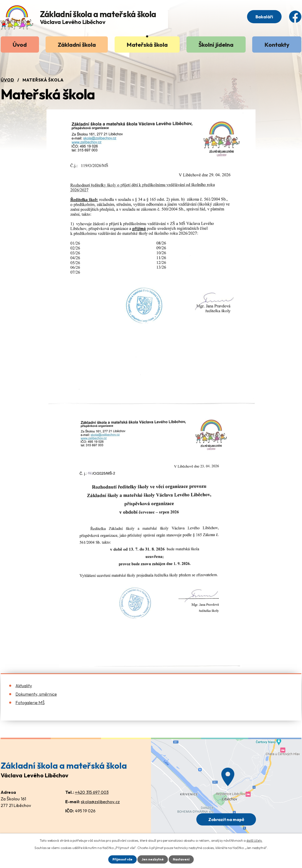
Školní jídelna (216, 44)
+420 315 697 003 (92, 792)
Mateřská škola (147, 44)
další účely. (254, 841)
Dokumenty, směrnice (36, 694)
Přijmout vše (122, 859)
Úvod (20, 44)
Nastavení (181, 859)
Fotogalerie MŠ (30, 703)
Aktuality (24, 686)
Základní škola (77, 44)
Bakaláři (264, 17)
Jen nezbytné (153, 859)
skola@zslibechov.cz (100, 802)
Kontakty (277, 44)
